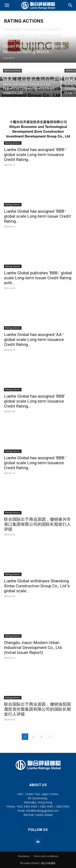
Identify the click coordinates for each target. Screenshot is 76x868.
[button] (7, 5)
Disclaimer (24, 856)
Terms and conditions (46, 856)
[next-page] (50, 737)
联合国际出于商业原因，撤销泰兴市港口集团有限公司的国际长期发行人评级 (37, 524)
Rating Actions (12, 71)
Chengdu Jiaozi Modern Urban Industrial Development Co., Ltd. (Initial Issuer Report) (33, 648)
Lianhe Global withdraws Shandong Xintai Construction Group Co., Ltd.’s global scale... (37, 586)
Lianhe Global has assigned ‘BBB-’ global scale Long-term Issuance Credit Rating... (35, 155)
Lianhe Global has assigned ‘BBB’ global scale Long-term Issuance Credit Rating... (34, 401)
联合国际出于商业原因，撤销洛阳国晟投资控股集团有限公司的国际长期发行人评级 (37, 709)
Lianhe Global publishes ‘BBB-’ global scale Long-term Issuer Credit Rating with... (38, 278)
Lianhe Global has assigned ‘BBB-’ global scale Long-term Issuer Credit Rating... (37, 216)
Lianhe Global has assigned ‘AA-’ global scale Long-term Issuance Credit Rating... (34, 340)
